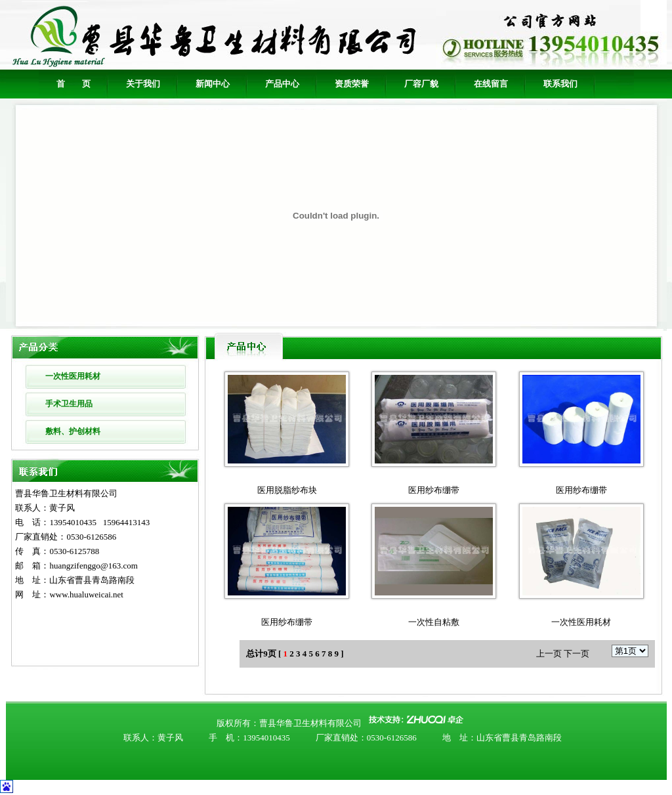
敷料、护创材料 (73, 431)
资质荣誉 (352, 84)
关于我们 (143, 84)
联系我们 (560, 84)
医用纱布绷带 (434, 490)
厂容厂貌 (421, 84)
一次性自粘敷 (434, 622)
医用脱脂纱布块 (287, 490)
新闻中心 (213, 84)
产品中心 (282, 84)
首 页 (73, 84)
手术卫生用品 (69, 404)
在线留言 (491, 84)
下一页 (577, 654)
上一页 (549, 654)
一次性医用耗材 (73, 376)
